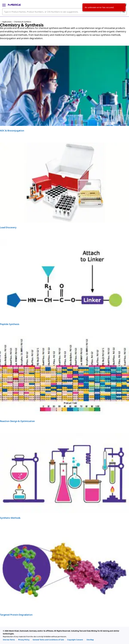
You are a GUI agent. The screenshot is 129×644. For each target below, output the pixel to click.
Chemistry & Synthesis (23, 22)
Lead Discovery (8, 227)
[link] (9, 640)
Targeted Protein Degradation (16, 615)
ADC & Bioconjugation (12, 131)
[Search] (123, 12)
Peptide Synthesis (10, 324)
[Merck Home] (14, 5)
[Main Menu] (4, 5)
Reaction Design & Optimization (17, 421)
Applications (7, 22)
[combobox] (64, 12)
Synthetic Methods (10, 518)
